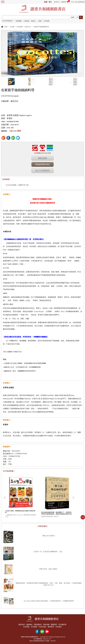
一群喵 (39, 21)
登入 (50, 2)
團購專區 (54, 625)
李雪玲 (10, 118)
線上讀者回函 (80, 2)
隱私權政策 (38, 625)
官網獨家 (19, 21)
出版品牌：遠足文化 (10, 101)
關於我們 (22, 625)
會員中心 (57, 2)
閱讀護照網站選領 (42, 164)
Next (73, 498)
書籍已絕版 (42, 158)
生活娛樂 (20, 27)
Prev (5, 498)
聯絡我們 (51, 627)
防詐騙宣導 (63, 625)
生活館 (12, 27)
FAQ (73, 2)
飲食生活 (28, 27)
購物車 (64, 2)
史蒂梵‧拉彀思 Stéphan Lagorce (19, 115)
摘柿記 (33, 21)
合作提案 (34, 627)
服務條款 (29, 625)
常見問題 (26, 627)
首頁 (6, 27)
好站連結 (59, 627)
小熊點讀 (26, 21)
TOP (83, 517)
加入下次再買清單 (42, 171)
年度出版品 (42, 627)
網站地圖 (46, 625)
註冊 (46, 2)
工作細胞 (46, 21)
